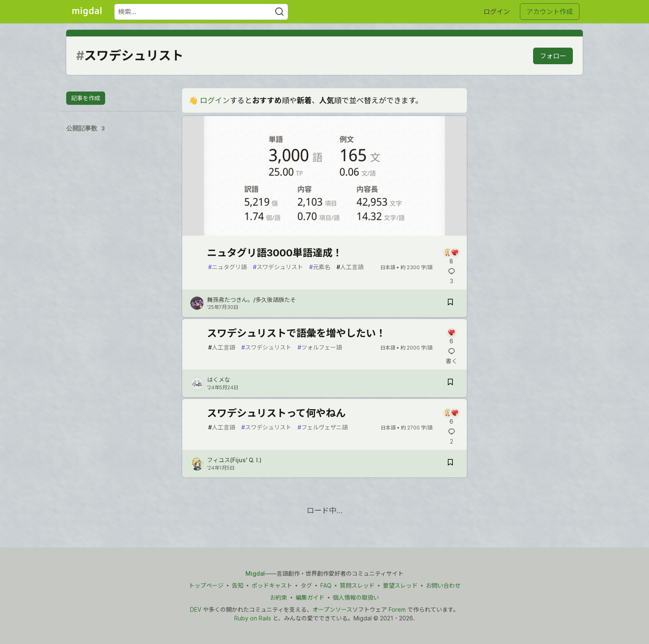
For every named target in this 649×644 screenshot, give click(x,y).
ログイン (497, 12)
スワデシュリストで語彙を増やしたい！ (296, 333)
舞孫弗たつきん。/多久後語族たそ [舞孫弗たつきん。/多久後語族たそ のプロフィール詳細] (251, 300)
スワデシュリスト (278, 267)
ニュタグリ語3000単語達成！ (275, 253)
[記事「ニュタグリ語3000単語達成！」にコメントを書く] (451, 257)
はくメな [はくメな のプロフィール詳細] (219, 380)
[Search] (279, 12)
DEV (196, 609)
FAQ (326, 585)
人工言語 (350, 267)
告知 (238, 585)
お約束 (279, 597)
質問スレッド (357, 585)
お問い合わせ (443, 585)
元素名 (320, 267)
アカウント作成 (550, 12)
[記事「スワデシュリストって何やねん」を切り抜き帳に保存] (450, 464)
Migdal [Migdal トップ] (255, 573)
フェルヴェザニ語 (323, 427)
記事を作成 (86, 98)
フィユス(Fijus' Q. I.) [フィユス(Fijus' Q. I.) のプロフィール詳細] (234, 460)
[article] (324, 233)
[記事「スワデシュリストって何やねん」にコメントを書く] (451, 417)
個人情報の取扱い (356, 597)
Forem (397, 609)
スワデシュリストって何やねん (276, 413)
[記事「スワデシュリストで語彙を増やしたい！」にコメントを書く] (451, 337)
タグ (306, 585)
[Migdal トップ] (87, 12)
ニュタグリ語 (227, 267)
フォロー (553, 56)
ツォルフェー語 (320, 347)
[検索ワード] (201, 12)
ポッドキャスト (272, 585)
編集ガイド (310, 597)
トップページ (206, 585)
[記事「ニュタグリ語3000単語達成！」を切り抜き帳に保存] (450, 303)
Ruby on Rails (253, 618)
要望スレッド (400, 585)
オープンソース (332, 609)
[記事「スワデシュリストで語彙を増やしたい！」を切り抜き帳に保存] (450, 383)
